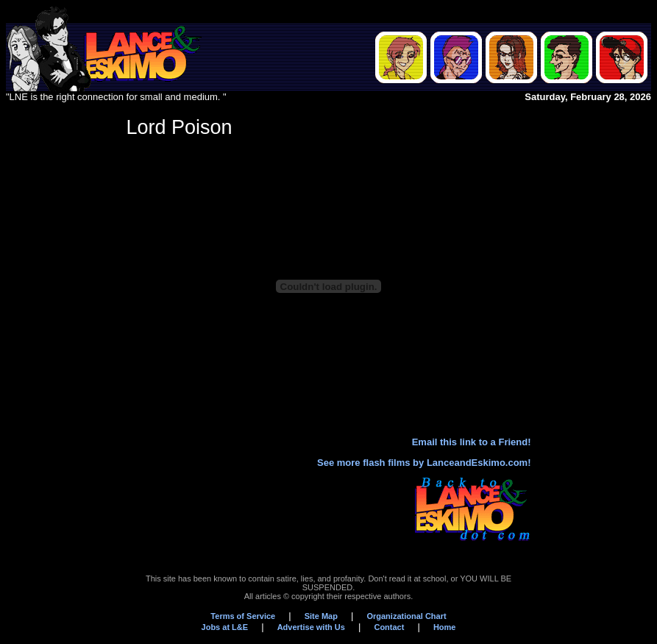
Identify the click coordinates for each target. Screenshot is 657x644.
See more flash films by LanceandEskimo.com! (424, 463)
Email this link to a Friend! (472, 442)
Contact (389, 627)
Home (445, 627)
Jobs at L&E (225, 627)
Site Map (321, 616)
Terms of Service (243, 616)
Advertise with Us (311, 627)
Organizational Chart (406, 616)
